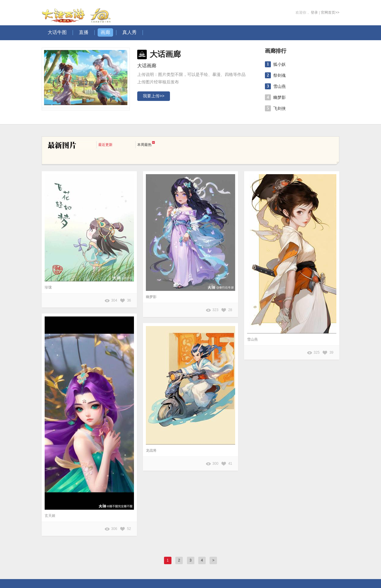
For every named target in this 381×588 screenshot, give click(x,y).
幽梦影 (279, 97)
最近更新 (105, 145)
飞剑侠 (279, 108)
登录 (314, 13)
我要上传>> (154, 96)
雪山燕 (279, 86)
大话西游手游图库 (77, 13)
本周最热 (146, 144)
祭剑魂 (279, 75)
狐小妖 (279, 64)
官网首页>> (330, 13)
